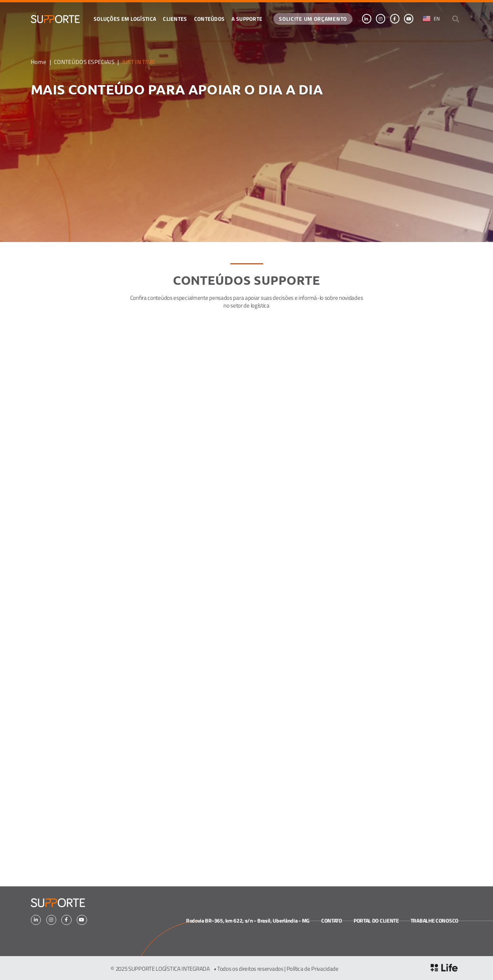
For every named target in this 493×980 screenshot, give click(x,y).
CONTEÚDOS (210, 18)
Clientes (175, 18)
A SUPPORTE (247, 18)
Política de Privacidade (313, 969)
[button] (456, 19)
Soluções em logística (125, 18)
